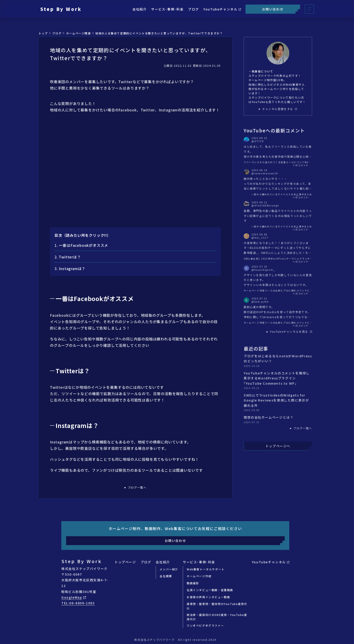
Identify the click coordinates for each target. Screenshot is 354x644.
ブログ (193, 9)
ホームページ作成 (199, 576)
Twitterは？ (70, 257)
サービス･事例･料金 (167, 9)
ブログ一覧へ (137, 487)
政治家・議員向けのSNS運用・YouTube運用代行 (217, 617)
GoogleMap (74, 597)
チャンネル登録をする (280, 109)
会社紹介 (140, 9)
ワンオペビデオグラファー (205, 625)
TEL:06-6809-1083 (78, 603)
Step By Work (61, 9)
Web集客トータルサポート (206, 569)
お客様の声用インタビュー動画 (208, 597)
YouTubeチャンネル (222, 9)
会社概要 (166, 576)
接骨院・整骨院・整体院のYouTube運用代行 (217, 606)
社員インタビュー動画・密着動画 (210, 590)
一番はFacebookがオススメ (83, 245)
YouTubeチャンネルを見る (291, 332)
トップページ (125, 562)
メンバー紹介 (169, 569)
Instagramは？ (72, 268)
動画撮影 (193, 583)
